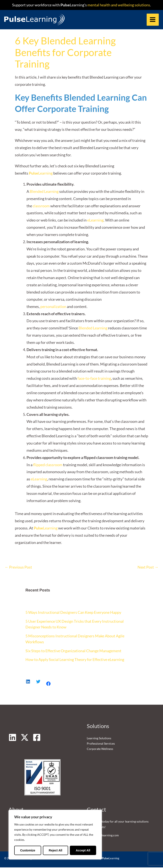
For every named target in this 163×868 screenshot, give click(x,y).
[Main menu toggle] (153, 20)
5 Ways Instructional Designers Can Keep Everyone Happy (73, 613)
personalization (53, 307)
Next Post (148, 568)
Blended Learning (44, 192)
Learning (41, 174)
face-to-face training (94, 379)
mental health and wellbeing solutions (118, 5)
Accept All (83, 850)
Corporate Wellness (100, 750)
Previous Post (18, 568)
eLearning (95, 221)
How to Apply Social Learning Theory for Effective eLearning (75, 660)
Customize (28, 850)
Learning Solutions (99, 739)
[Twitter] (25, 738)
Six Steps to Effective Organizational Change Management (73, 651)
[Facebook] (37, 738)
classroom (41, 206)
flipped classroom (48, 465)
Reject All (56, 850)
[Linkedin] (13, 738)
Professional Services (101, 744)
